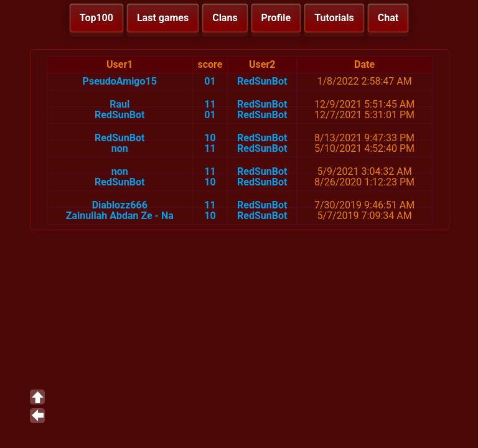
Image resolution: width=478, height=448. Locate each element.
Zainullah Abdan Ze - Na (120, 216)
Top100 (96, 18)
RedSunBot (262, 81)
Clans (225, 18)
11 (210, 104)
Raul (119, 104)
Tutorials (334, 18)
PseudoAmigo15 (120, 81)
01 (210, 81)
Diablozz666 (120, 205)
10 (210, 138)
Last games (163, 18)
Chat (388, 18)
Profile (276, 18)
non (120, 148)
